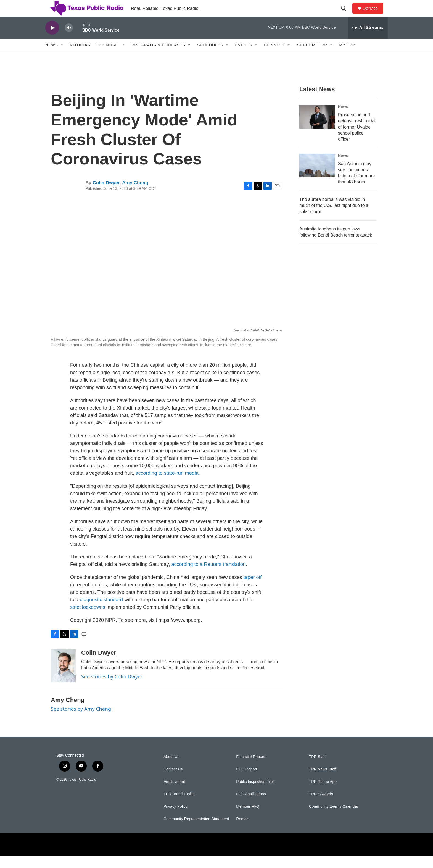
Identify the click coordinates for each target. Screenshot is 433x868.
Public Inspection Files (255, 794)
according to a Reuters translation (209, 577)
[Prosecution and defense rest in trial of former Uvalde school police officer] (317, 129)
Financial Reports (251, 769)
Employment (174, 794)
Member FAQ (248, 819)
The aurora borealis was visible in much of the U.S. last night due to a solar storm (334, 218)
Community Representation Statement (196, 831)
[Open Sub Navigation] (62, 57)
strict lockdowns (88, 620)
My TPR (347, 57)
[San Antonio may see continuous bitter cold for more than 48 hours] (317, 178)
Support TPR (312, 57)
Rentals (243, 831)
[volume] (69, 40)
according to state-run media (167, 486)
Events (244, 57)
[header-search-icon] (346, 15)
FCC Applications (251, 807)
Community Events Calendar (334, 819)
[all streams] (368, 40)
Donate (374, 15)
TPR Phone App (323, 794)
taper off (252, 590)
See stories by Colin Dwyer (112, 689)
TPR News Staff (323, 782)
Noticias (80, 57)
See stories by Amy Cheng (81, 721)
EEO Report (246, 782)
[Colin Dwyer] (63, 678)
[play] (52, 40)
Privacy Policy (175, 819)
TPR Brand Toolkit (179, 807)
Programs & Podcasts (158, 57)
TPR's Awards (321, 807)
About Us (171, 769)
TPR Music (108, 57)
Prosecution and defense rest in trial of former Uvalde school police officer (357, 139)
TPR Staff (317, 769)
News (52, 57)
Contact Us (173, 782)
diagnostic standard (101, 612)
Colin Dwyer (106, 195)
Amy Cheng (135, 195)
